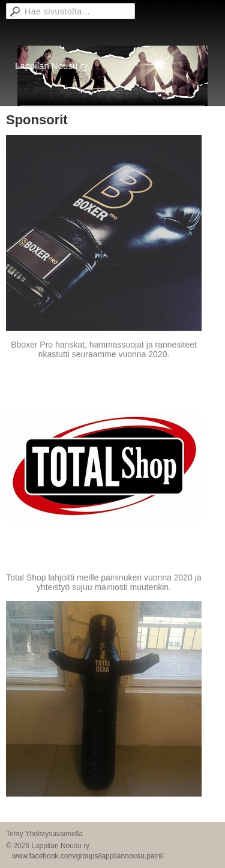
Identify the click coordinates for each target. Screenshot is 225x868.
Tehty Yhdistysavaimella (44, 834)
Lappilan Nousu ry (51, 66)
